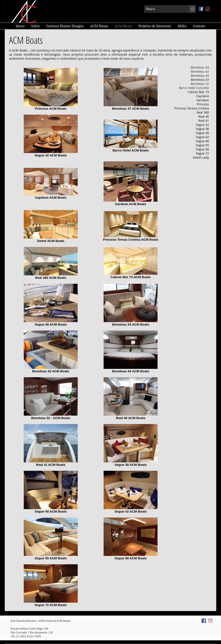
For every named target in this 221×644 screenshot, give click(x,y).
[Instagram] (208, 9)
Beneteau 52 (200, 84)
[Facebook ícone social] (201, 9)
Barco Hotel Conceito (194, 88)
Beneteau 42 (200, 71)
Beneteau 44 (200, 76)
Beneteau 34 (200, 67)
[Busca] (163, 9)
